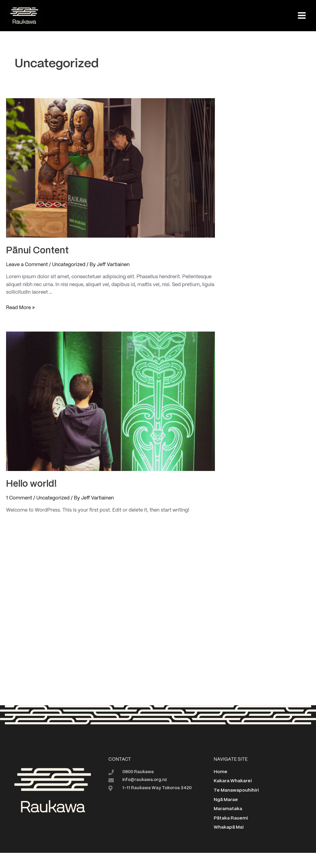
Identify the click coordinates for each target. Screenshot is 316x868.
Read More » (20, 308)
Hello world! (31, 484)
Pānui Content (37, 251)
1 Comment (19, 498)
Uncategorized (69, 265)
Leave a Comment (27, 265)
